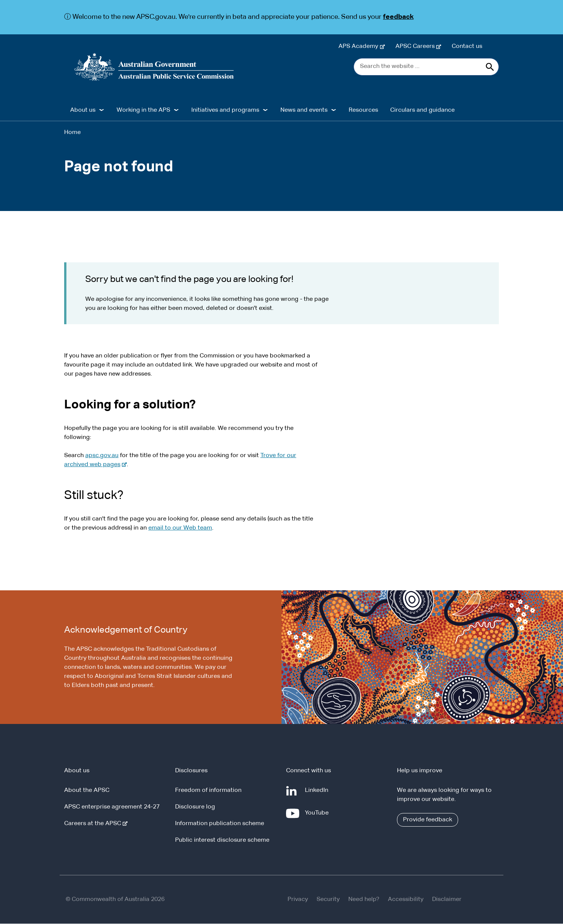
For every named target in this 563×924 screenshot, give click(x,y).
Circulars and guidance (422, 110)
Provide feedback (428, 820)
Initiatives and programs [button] (225, 110)
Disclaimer (447, 900)
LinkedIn (318, 794)
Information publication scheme (220, 824)
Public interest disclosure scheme (222, 841)
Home (72, 132)
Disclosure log (195, 807)
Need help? (364, 900)
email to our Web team (180, 528)
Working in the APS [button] (143, 110)
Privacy (298, 900)
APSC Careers (417, 46)
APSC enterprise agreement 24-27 (112, 807)
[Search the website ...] (426, 67)
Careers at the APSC (94, 824)
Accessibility (406, 900)
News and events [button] (304, 110)
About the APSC (87, 791)
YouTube (318, 816)
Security (328, 900)
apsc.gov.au (102, 456)
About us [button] (83, 110)
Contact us (467, 46)
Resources (363, 110)
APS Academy (360, 46)
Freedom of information (208, 791)
